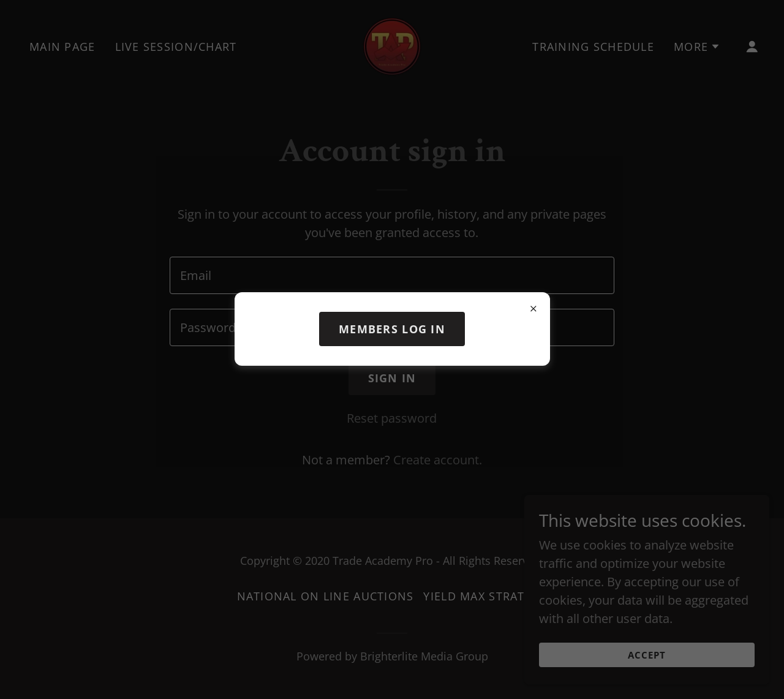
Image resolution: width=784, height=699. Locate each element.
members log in (392, 329)
